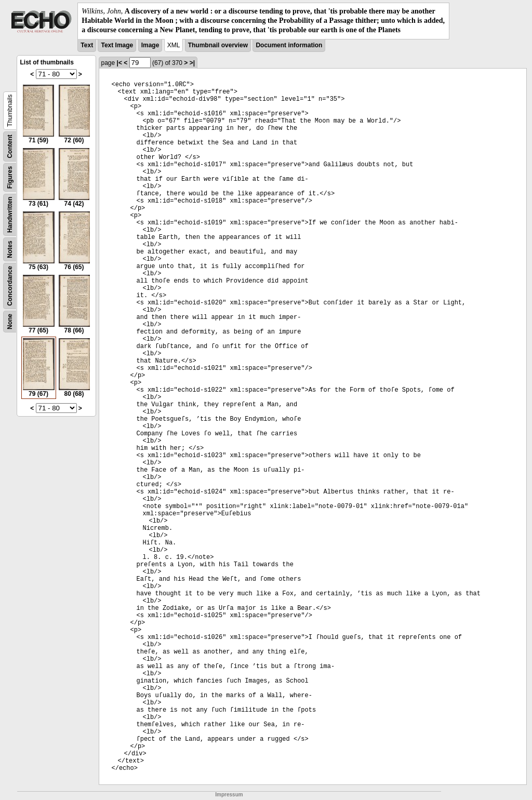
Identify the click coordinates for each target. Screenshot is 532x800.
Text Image (117, 45)
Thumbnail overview (218, 45)
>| (192, 63)
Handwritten (10, 214)
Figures (10, 177)
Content (10, 146)
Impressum (229, 795)
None (10, 322)
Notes (10, 249)
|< (119, 63)
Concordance (10, 286)
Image (150, 45)
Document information (289, 45)
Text (87, 45)
